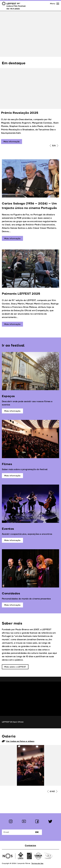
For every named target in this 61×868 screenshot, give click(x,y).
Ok (37, 832)
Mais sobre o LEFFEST (15, 667)
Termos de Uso (37, 863)
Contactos (30, 846)
